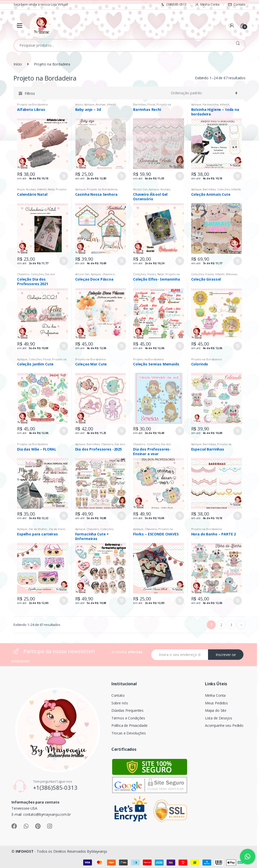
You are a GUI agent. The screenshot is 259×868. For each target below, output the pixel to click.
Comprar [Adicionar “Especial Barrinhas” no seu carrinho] (237, 516)
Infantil (111, 104)
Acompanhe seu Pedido (224, 725)
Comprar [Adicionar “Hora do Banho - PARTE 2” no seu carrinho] (237, 601)
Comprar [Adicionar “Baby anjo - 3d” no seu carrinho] (121, 176)
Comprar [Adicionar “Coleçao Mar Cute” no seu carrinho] (121, 431)
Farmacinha (211, 104)
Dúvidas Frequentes (127, 710)
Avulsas (100, 104)
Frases (152, 274)
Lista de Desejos (219, 718)
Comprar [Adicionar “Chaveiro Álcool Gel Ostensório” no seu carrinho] (179, 261)
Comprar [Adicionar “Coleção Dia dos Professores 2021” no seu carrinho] (63, 346)
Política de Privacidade (129, 725)
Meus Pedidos (216, 703)
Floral (151, 104)
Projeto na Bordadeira (32, 104)
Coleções (224, 189)
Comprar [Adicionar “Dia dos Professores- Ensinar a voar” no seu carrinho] (179, 516)
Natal (51, 189)
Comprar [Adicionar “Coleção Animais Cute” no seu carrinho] (237, 261)
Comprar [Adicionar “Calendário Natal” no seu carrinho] (63, 261)
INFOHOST (25, 851)
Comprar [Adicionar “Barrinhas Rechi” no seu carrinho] (179, 176)
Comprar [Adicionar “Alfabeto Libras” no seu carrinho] (63, 176)
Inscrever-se (226, 655)
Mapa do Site (216, 710)
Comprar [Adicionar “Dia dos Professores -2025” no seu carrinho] (121, 516)
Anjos (79, 104)
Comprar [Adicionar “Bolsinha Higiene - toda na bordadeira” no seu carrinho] (237, 176)
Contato (237, 4)
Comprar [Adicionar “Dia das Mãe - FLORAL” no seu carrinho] (63, 516)
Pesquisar (238, 45)
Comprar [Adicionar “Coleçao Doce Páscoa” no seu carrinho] (121, 346)
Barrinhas (140, 104)
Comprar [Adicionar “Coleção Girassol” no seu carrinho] (237, 346)
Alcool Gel (140, 189)
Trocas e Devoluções (129, 733)
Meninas (231, 274)
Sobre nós (120, 703)
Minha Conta (207, 4)
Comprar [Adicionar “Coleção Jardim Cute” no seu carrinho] (63, 431)
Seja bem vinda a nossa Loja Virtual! (41, 4)
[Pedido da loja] (204, 93)
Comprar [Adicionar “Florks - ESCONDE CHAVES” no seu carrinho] (179, 601)
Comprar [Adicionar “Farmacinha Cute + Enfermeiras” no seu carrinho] (121, 601)
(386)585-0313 (173, 4)
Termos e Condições (128, 718)
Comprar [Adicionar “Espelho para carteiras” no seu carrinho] (63, 601)
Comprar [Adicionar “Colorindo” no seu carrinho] (237, 431)
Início (18, 64)
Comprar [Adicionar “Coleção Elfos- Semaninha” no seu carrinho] (179, 346)
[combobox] (122, 45)
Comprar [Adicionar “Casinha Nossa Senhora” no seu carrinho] (121, 261)
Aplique (89, 104)
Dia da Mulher (38, 529)
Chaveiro (23, 274)
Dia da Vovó (57, 529)
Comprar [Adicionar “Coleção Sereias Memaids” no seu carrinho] (179, 431)
